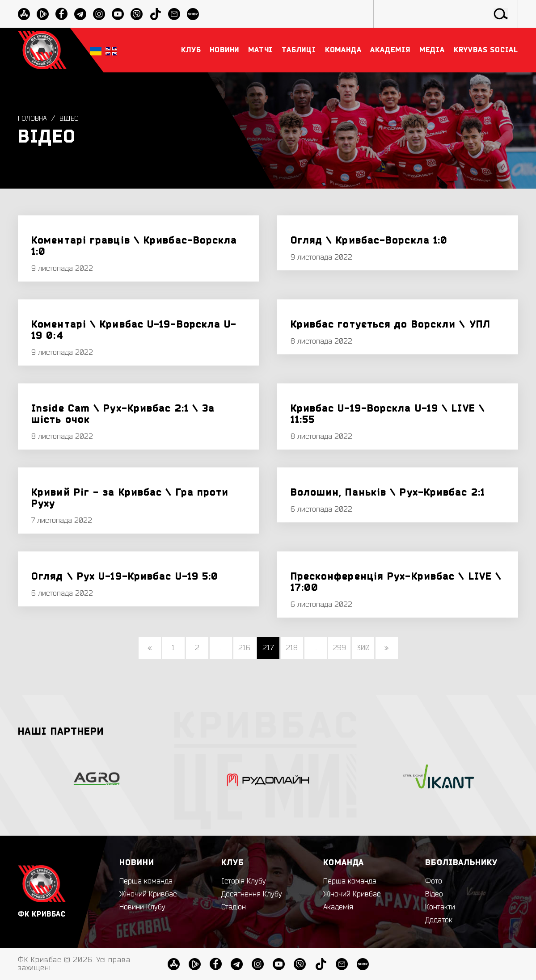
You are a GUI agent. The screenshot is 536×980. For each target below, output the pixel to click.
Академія (338, 907)
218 (292, 648)
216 (244, 648)
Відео (70, 118)
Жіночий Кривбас (148, 894)
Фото (434, 881)
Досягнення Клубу (252, 894)
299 (339, 648)
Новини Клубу (142, 907)
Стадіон (234, 907)
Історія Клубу (244, 881)
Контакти (440, 907)
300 (363, 648)
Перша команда (146, 881)
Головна (33, 118)
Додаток (439, 920)
